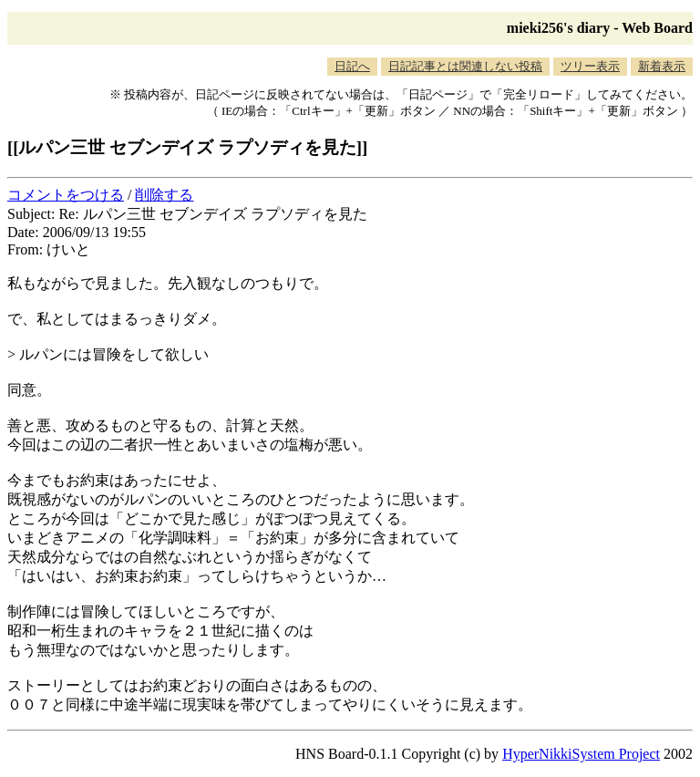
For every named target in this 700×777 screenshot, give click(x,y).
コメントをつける (66, 195)
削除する (164, 195)
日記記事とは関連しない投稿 (465, 66)
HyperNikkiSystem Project (581, 754)
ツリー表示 (590, 66)
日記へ (352, 66)
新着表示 (662, 66)
